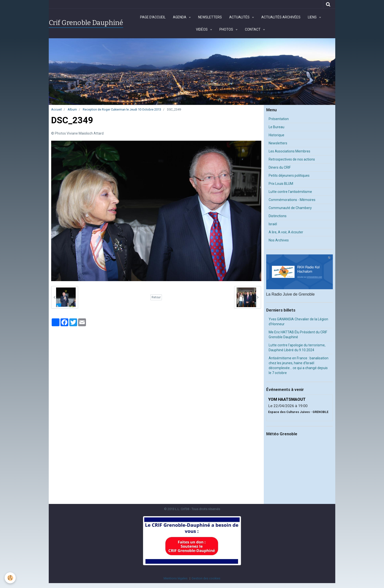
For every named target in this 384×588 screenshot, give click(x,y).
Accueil (56, 109)
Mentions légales (176, 578)
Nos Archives (279, 240)
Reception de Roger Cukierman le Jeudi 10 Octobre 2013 (122, 109)
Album (72, 109)
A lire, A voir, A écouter (286, 232)
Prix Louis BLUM (281, 184)
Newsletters (210, 17)
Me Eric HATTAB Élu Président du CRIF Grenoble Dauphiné (298, 335)
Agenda (180, 17)
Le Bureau (276, 127)
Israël (273, 224)
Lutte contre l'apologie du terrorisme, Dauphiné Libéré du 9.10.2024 (297, 348)
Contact (253, 29)
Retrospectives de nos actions (292, 159)
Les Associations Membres (289, 151)
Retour (156, 297)
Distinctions (278, 216)
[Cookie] (10, 578)
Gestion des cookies (206, 578)
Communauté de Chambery (290, 208)
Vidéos (202, 29)
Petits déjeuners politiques (289, 175)
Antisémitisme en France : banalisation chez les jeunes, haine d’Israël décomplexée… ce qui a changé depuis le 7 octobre (299, 365)
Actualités (240, 17)
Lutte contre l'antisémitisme (290, 192)
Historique (276, 135)
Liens (313, 17)
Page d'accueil (153, 17)
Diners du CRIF (280, 167)
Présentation (279, 119)
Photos (227, 29)
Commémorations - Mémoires (292, 200)
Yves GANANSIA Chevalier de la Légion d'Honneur (298, 322)
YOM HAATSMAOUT (287, 399)
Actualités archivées (281, 17)
